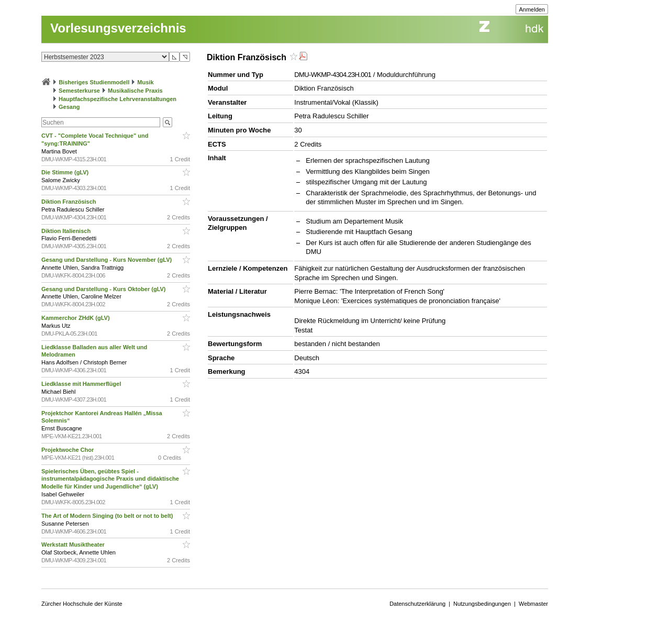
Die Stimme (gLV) (66, 172)
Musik (145, 82)
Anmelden (532, 9)
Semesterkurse (79, 91)
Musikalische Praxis (135, 91)
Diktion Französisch (70, 202)
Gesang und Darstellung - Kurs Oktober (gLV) (104, 289)
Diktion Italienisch (67, 231)
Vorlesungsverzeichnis (118, 28)
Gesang (69, 107)
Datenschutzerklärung (417, 604)
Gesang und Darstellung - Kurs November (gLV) (107, 260)
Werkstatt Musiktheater (74, 545)
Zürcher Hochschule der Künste (82, 604)
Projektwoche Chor (68, 450)
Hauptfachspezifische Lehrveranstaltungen (118, 99)
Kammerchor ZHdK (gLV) (76, 318)
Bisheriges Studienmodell (94, 82)
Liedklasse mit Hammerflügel (82, 384)
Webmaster (533, 604)
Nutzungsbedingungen (482, 604)
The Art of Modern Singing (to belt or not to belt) (108, 516)
